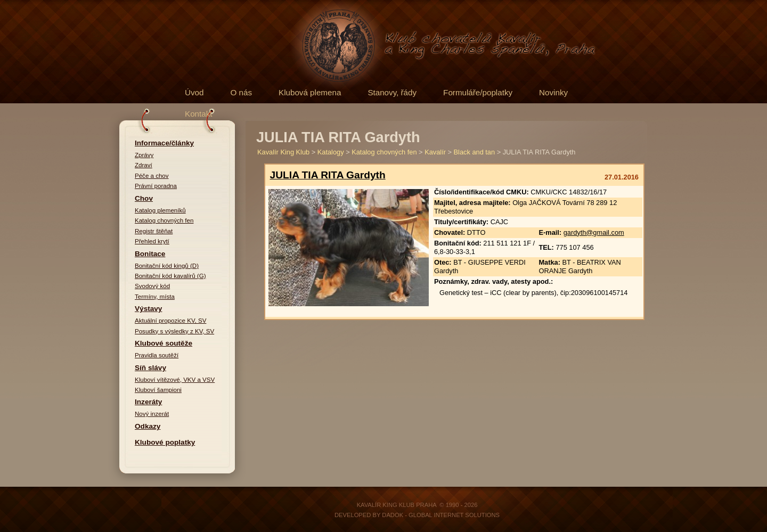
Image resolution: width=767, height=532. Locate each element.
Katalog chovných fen (164, 220)
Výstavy (148, 309)
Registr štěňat (154, 231)
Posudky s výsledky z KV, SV (174, 331)
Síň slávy (150, 368)
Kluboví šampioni (158, 390)
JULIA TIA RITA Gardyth (328, 175)
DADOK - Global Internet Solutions (441, 515)
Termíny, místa (155, 297)
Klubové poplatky (165, 442)
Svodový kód (152, 286)
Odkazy (148, 426)
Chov (144, 198)
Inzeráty (148, 402)
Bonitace (150, 254)
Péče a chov (152, 176)
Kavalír (435, 152)
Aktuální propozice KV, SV (170, 321)
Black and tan (475, 152)
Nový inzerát (152, 414)
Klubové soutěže (164, 343)
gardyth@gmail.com (594, 232)
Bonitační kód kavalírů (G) (170, 276)
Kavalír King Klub (283, 152)
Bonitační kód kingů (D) (167, 266)
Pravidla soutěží (157, 355)
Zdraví (144, 165)
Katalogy (331, 152)
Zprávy (144, 155)
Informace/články (164, 143)
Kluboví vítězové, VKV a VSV (175, 380)
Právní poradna (156, 186)
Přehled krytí (152, 241)
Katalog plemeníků (160, 210)
